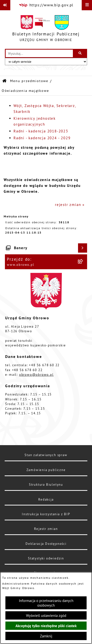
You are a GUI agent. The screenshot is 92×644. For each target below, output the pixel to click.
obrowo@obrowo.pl (36, 375)
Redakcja (46, 499)
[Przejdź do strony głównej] (46, 30)
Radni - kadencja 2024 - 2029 (42, 138)
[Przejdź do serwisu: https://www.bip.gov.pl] (46, 5)
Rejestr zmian (46, 529)
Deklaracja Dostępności (46, 544)
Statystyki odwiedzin (46, 558)
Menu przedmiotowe (29, 81)
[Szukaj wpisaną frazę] (80, 54)
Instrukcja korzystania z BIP (46, 514)
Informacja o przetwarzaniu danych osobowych (46, 603)
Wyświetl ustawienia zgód (46, 616)
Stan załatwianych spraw (46, 455)
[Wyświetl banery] (83, 248)
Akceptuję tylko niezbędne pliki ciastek (46, 626)
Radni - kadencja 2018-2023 (41, 131)
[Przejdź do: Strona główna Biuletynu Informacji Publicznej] (5, 81)
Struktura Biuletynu (46, 484)
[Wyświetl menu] (87, 5)
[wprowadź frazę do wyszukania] (39, 54)
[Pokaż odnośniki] (5, 5)
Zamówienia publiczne (46, 470)
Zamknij (46, 636)
